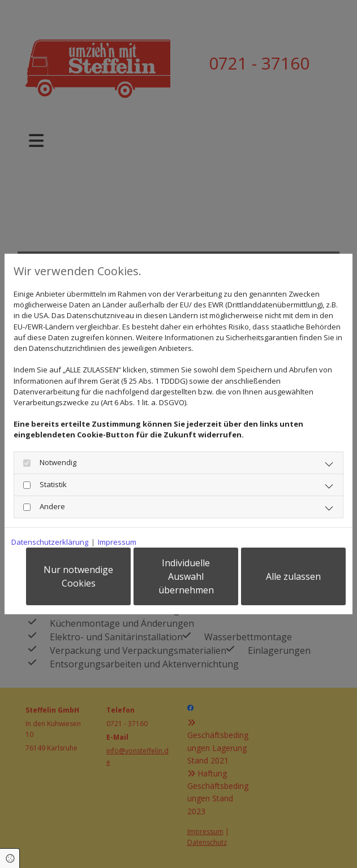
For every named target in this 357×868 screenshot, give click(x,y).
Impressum (117, 542)
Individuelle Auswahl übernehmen (186, 576)
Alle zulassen (293, 576)
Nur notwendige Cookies (78, 576)
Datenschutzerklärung (50, 542)
